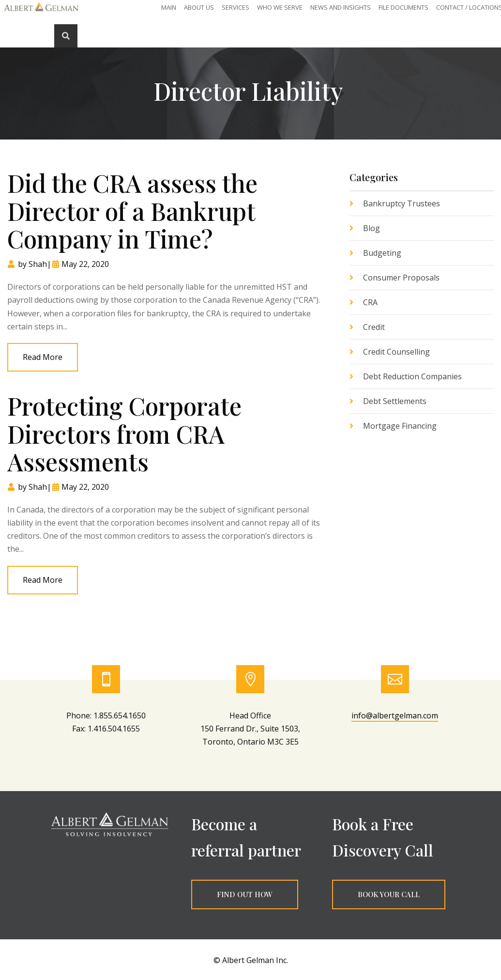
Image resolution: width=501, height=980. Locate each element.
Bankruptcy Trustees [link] (402, 203)
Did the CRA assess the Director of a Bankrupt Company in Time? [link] (132, 211)
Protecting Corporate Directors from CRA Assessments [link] (124, 434)
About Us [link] (199, 8)
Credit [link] (374, 327)
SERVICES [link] (235, 8)
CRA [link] (370, 302)
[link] (41, 11)
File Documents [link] (403, 8)
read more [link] (43, 357)
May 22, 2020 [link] (85, 264)
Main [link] (169, 8)
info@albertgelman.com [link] (395, 716)
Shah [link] (38, 264)
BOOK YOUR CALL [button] (389, 894)
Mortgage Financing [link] (400, 426)
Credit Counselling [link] (396, 352)
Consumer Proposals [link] (401, 278)
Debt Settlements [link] (395, 401)
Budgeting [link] (382, 253)
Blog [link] (372, 228)
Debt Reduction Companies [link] (412, 376)
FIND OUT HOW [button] (245, 894)
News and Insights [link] (341, 8)
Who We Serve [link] (280, 8)
